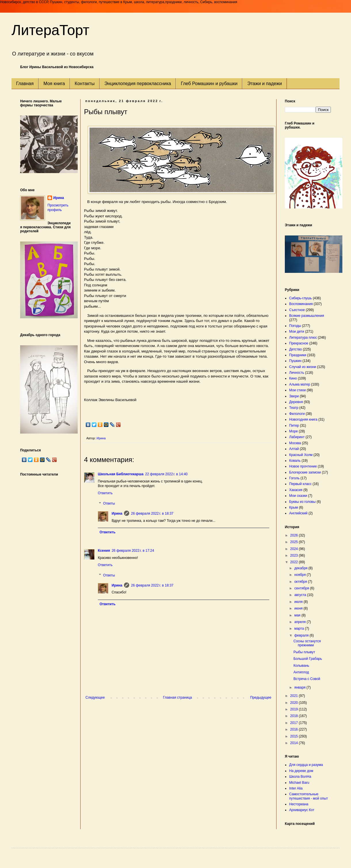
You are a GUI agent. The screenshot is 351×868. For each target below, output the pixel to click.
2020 (295, 703)
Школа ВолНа (300, 777)
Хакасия (296, 490)
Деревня (296, 402)
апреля (301, 622)
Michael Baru (299, 783)
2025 (295, 542)
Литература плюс (303, 338)
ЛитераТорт (50, 30)
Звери (294, 396)
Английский (298, 513)
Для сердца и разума (306, 765)
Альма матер (300, 384)
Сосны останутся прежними (307, 643)
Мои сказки (298, 496)
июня (299, 608)
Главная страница (178, 698)
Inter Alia (296, 788)
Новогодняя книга (303, 419)
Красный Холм (301, 455)
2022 (295, 562)
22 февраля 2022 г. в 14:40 (166, 474)
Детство (295, 349)
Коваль (295, 461)
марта (300, 629)
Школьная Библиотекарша (121, 474)
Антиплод (301, 672)
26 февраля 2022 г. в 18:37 (152, 513)
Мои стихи (297, 390)
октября (301, 582)
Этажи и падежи (264, 84)
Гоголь (294, 478)
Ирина (117, 513)
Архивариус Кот (302, 810)
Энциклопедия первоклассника (138, 84)
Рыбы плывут (304, 652)
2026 (295, 535)
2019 (295, 709)
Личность (297, 373)
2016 (295, 729)
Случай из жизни (303, 367)
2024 (295, 549)
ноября (301, 575)
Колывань (301, 666)
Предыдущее (261, 698)
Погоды (295, 326)
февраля (302, 635)
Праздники (298, 355)
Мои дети (297, 332)
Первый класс (300, 484)
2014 (295, 743)
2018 (295, 716)
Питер (294, 426)
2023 (295, 555)
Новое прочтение (303, 466)
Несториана (299, 804)
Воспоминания (301, 304)
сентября (302, 588)
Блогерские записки (305, 472)
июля (299, 602)
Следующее (95, 698)
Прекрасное (299, 343)
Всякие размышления (307, 316)
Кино (293, 378)
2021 (295, 696)
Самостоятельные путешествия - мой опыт (309, 796)
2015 (295, 736)
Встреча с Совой (307, 679)
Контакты (85, 84)
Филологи (297, 414)
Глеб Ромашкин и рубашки (209, 84)
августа (301, 595)
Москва (295, 443)
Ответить (105, 493)
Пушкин (295, 361)
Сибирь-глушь (301, 298)
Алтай (294, 449)
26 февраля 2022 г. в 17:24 (133, 551)
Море (293, 431)
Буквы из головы (302, 502)
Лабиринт (297, 437)
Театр (294, 408)
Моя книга (54, 84)
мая (298, 615)
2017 (295, 723)
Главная (25, 84)
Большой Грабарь (308, 659)
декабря (301, 568)
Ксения (104, 551)
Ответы (109, 503)
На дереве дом (301, 771)
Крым (294, 507)
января (300, 687)
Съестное (297, 310)
